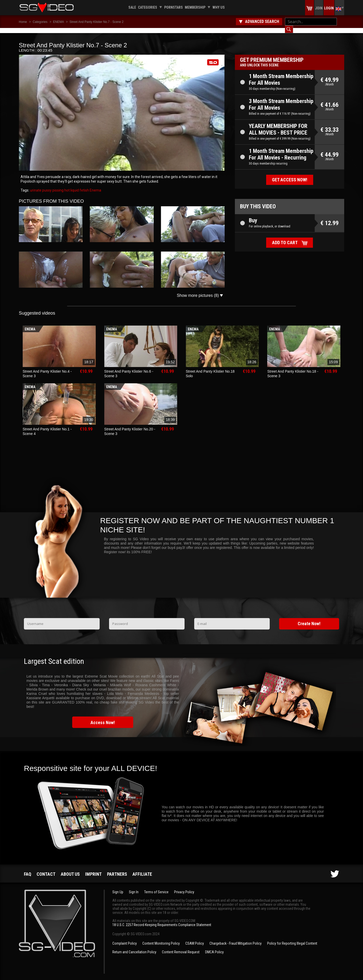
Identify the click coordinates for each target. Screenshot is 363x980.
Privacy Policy (184, 887)
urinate (36, 185)
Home (23, 22)
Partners (117, 869)
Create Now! (309, 618)
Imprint (93, 869)
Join (319, 8)
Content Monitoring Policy (161, 938)
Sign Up (118, 887)
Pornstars (173, 7)
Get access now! (290, 175)
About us (70, 869)
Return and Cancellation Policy (134, 947)
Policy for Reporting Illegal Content (292, 938)
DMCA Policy (214, 947)
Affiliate (142, 869)
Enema (95, 185)
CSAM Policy (195, 938)
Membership (195, 7)
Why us (219, 7)
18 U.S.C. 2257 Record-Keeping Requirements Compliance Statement (162, 920)
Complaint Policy (125, 938)
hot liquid (71, 185)
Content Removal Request (181, 947)
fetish (84, 185)
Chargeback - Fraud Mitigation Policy (236, 938)
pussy (47, 185)
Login (329, 8)
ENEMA (59, 22)
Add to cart (285, 237)
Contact (46, 869)
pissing (58, 185)
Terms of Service (156, 887)
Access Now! (103, 717)
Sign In (134, 887)
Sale (132, 7)
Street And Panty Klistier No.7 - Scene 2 (96, 22)
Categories (148, 7)
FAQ (28, 869)
